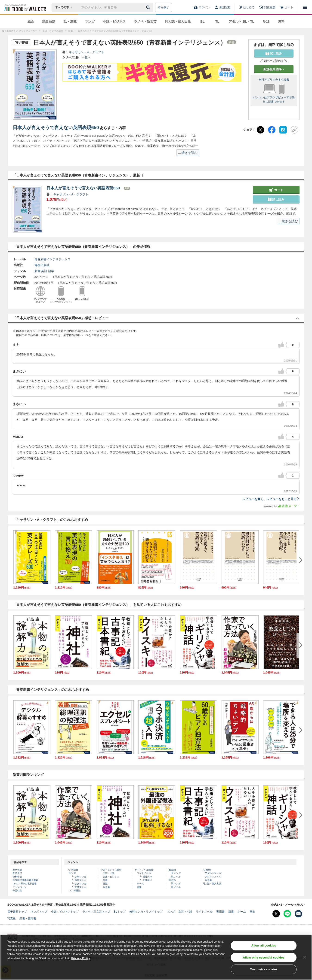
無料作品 (17, 877)
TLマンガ (176, 884)
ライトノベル (144, 873)
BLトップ (120, 912)
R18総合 (207, 870)
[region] (156, 957)
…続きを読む (188, 153)
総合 (31, 21)
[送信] (149, 7)
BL (202, 21)
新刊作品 (17, 870)
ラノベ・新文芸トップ (96, 912)
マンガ (90, 21)
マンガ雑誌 (75, 890)
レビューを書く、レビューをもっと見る (271, 499)
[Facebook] (272, 130)
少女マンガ (80, 884)
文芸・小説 (109, 873)
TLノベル (176, 887)
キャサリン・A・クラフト (86, 52)
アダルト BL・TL (241, 21)
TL (217, 21)
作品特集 (17, 890)
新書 (37, 271)
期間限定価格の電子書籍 (25, 880)
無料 (281, 21)
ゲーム (140, 884)
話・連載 (70, 21)
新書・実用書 (28, 919)
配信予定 (17, 873)
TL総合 (172, 880)
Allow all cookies (264, 945)
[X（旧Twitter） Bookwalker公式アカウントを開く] (276, 914)
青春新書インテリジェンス (53, 259)
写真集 (106, 887)
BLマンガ (176, 873)
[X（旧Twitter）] (260, 130)
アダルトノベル (213, 877)
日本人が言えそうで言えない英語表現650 (56, 127)
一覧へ (86, 57)
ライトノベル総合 (144, 870)
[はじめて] (246, 7)
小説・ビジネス (114, 21)
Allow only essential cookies (264, 957)
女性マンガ (80, 887)
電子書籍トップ (17, 912)
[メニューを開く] (305, 7)
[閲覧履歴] (267, 7)
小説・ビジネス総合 (111, 870)
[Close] (305, 957)
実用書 (220, 912)
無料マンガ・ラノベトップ (146, 912)
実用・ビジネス (111, 877)
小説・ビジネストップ (65, 912)
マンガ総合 (72, 870)
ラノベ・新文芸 (145, 21)
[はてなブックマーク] (283, 130)
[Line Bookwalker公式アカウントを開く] (287, 914)
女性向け (147, 880)
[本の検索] (65, 7)
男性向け (147, 877)
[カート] (287, 7)
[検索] (149, 7)
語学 (51, 271)
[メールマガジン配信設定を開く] (298, 914)
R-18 (266, 21)
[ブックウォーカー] (25, 7)
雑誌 (105, 884)
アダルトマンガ (213, 873)
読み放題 (49, 21)
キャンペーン (20, 887)
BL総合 (172, 870)
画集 (139, 887)
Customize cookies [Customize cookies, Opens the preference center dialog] (264, 969)
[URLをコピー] (294, 130)
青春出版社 (42, 265)
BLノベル (176, 877)
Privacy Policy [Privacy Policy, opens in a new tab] (81, 958)
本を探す (164, 7)
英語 (44, 271)
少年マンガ (80, 877)
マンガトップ (39, 912)
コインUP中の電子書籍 (25, 884)
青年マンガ (80, 880)
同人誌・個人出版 (178, 21)
